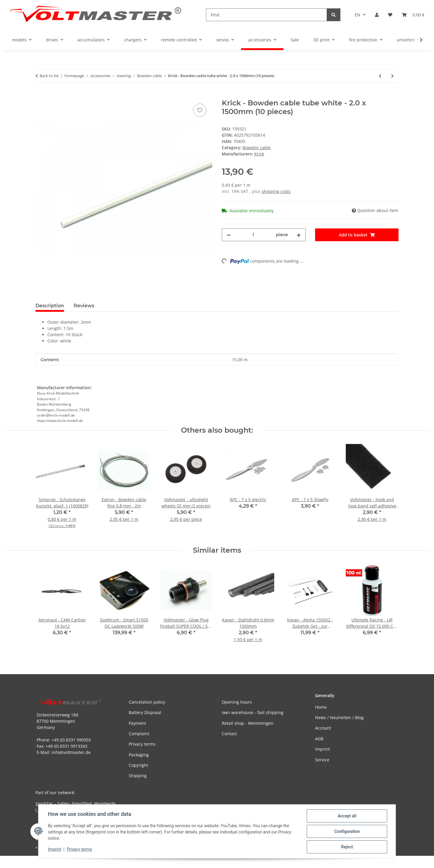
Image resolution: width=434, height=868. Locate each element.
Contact (229, 734)
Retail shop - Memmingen (248, 723)
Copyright (138, 765)
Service (322, 760)
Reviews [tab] (84, 306)
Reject (347, 847)
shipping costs (276, 191)
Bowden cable (257, 148)
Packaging (139, 755)
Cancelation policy (147, 702)
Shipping (138, 776)
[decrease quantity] (229, 235)
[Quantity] (253, 235)
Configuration (347, 831)
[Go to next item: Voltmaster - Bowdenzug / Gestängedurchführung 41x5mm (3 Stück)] (392, 76)
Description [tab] (50, 306)
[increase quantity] (299, 235)
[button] (377, 15)
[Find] (266, 15)
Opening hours (237, 702)
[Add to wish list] (200, 110)
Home (321, 707)
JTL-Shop (403, 863)
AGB (319, 739)
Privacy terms (79, 850)
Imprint (55, 850)
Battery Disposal (145, 712)
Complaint (139, 734)
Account (323, 728)
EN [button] (358, 15)
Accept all (347, 816)
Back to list (49, 76)
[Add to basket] (40, 96)
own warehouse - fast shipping (253, 712)
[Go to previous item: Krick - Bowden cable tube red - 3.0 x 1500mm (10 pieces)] (380, 76)
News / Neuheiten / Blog (339, 717)
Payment (137, 723)
